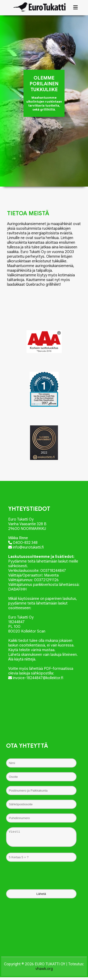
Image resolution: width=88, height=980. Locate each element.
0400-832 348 (23, 543)
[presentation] (44, 878)
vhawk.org (44, 972)
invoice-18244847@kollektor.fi (36, 678)
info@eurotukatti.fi (26, 547)
